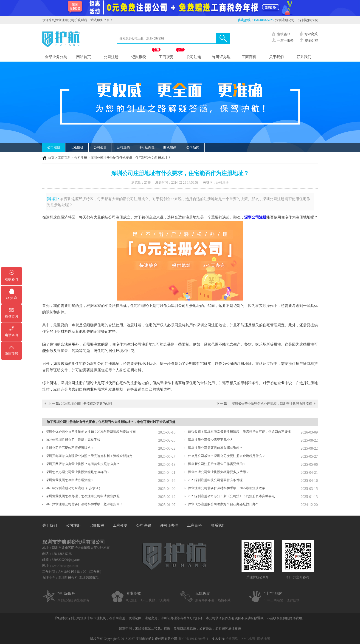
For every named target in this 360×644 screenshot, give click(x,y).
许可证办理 (221, 57)
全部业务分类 (56, 57)
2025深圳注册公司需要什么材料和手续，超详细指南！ (84, 504)
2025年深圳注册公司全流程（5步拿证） (74, 488)
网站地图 (264, 639)
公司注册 (111, 57)
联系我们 (304, 57)
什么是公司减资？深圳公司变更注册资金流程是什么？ (227, 456)
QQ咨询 (11, 298)
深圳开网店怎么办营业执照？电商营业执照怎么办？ (83, 464)
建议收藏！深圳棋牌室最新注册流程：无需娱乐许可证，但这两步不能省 (239, 432)
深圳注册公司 (285, 20)
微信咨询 (11, 316)
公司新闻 (193, 147)
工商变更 (166, 57)
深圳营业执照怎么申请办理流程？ (70, 480)
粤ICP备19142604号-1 (193, 639)
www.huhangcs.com (65, 566)
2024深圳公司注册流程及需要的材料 (87, 404)
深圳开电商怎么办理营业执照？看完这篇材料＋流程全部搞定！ (91, 456)
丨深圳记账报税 (307, 20)
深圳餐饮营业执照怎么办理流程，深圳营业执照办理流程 (272, 404)
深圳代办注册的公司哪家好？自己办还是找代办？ (223, 504)
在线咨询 (11, 279)
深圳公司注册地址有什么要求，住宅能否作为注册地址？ (131, 158)
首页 (51, 158)
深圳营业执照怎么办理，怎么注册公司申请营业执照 (83, 496)
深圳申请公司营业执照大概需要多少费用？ (219, 472)
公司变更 (100, 147)
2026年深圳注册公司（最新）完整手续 (73, 440)
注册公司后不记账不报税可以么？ (70, 448)
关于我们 (276, 57)
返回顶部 (11, 354)
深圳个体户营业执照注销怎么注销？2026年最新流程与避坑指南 (91, 432)
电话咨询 (11, 335)
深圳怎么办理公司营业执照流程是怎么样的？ (78, 472)
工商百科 (249, 57)
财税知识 (170, 147)
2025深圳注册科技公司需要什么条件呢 (215, 480)
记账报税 (139, 57)
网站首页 (84, 57)
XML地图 (248, 639)
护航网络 (232, 639)
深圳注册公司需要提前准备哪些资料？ (215, 448)
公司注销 (194, 57)
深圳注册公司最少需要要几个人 (211, 440)
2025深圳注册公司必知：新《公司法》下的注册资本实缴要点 (231, 496)
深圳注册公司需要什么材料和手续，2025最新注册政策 (227, 488)
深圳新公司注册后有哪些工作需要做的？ (217, 464)
